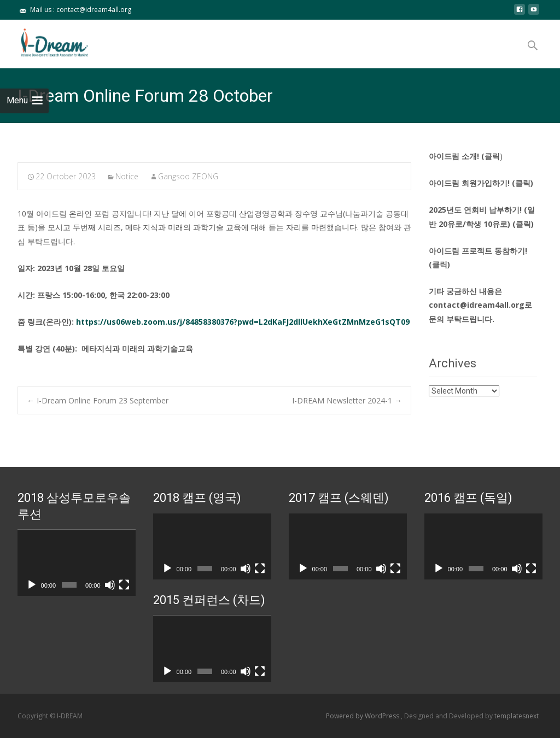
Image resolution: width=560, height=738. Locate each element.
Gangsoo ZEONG (188, 176)
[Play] (32, 585)
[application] (77, 563)
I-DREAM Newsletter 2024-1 (347, 400)
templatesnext (517, 716)
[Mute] (110, 585)
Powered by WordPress (363, 716)
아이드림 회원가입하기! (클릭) (481, 183)
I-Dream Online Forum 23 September (98, 400)
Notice (127, 176)
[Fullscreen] (124, 585)
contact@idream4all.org (477, 305)
